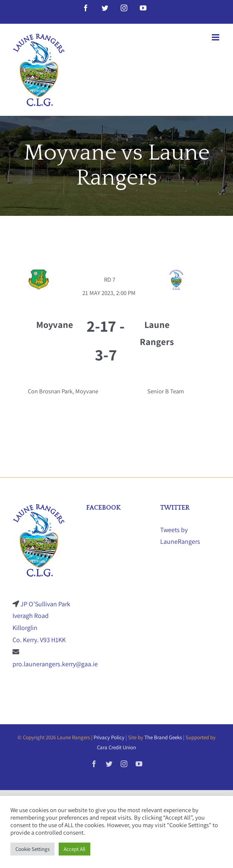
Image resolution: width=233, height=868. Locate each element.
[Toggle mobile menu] (216, 37)
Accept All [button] (74, 849)
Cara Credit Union (116, 747)
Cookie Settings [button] (32, 849)
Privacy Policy (109, 737)
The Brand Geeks (163, 737)
